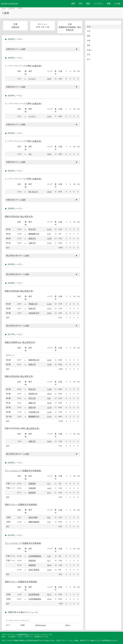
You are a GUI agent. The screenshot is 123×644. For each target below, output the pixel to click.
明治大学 (32, 389)
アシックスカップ (13, 471)
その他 (117, 4)
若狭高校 (32, 561)
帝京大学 (32, 229)
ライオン (32, 79)
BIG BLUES (33, 192)
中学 (89, 55)
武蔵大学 (32, 441)
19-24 (49, 599)
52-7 (49, 561)
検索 (109, 4)
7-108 (49, 389)
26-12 (49, 565)
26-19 (49, 403)
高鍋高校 (32, 565)
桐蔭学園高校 (34, 522)
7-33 (49, 522)
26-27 (49, 79)
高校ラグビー (11, 505)
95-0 (49, 517)
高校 (73, 4)
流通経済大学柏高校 (67, 27)
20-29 (49, 192)
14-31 (49, 570)
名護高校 (32, 483)
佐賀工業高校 (34, 570)
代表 (89, 41)
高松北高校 (33, 517)
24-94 (49, 394)
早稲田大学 (33, 304)
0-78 (49, 234)
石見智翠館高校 (35, 556)
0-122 (49, 229)
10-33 (49, 154)
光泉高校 (32, 488)
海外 (89, 45)
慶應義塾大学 (34, 234)
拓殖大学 (32, 364)
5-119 (49, 416)
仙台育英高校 (34, 594)
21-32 (49, 116)
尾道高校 (32, 493)
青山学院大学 (26, 217)
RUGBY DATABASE (10, 4)
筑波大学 (32, 238)
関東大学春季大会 (13, 342)
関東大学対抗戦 (12, 217)
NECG (68, 625)
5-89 (49, 398)
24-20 (49, 441)
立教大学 (32, 243)
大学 (81, 4)
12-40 (49, 412)
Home (4, 8)
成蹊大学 (32, 403)
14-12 (49, 488)
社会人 (89, 50)
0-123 (49, 304)
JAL (30, 154)
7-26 (49, 556)
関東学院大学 (34, 360)
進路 (88, 4)
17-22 (49, 243)
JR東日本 (12, 8)
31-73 (49, 308)
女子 (89, 59)
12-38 (49, 407)
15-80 (49, 238)
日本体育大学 (34, 313)
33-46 (49, 364)
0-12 (49, 493)
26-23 (49, 313)
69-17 (49, 594)
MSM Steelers (41, 625)
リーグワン (98, 4)
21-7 (49, 483)
